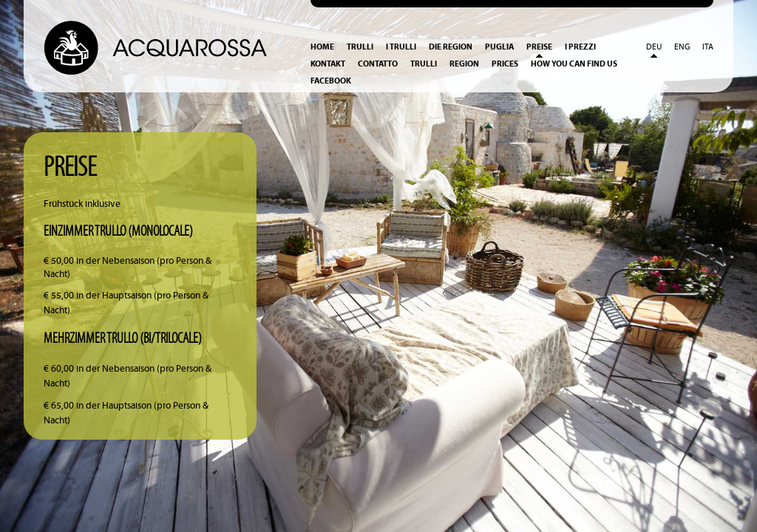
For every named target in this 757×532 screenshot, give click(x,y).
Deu (654, 47)
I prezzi (580, 47)
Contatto (378, 64)
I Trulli (401, 47)
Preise (539, 47)
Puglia (499, 47)
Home (322, 47)
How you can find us (574, 64)
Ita (708, 47)
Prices (505, 64)
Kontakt (328, 64)
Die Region (451, 47)
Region (464, 64)
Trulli (360, 47)
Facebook (331, 81)
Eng (682, 47)
